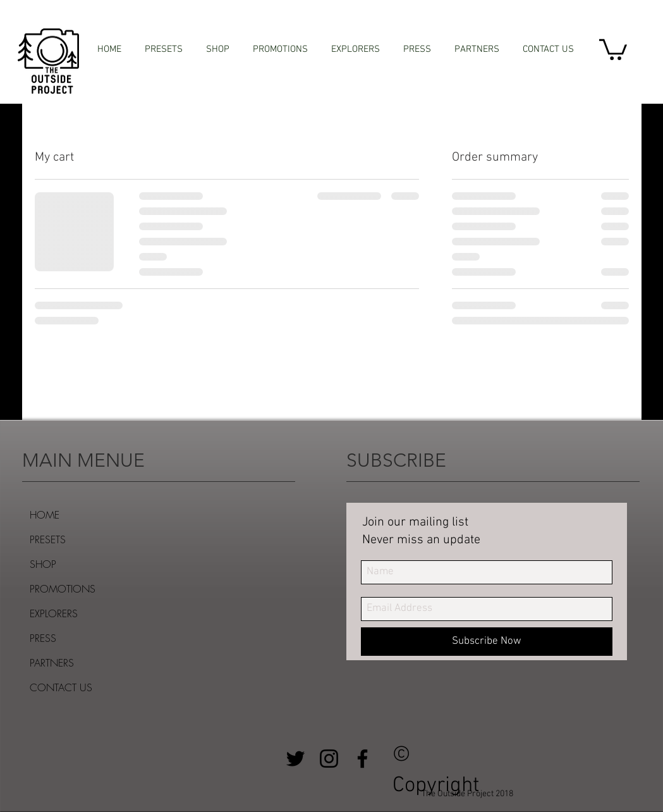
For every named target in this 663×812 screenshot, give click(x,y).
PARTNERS (52, 663)
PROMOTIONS (63, 589)
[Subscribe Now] (487, 642)
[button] (613, 48)
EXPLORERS (54, 613)
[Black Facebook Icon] (362, 759)
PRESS (43, 638)
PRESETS (48, 539)
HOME (45, 515)
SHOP (43, 564)
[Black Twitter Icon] (295, 759)
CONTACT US (61, 687)
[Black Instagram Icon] (329, 759)
